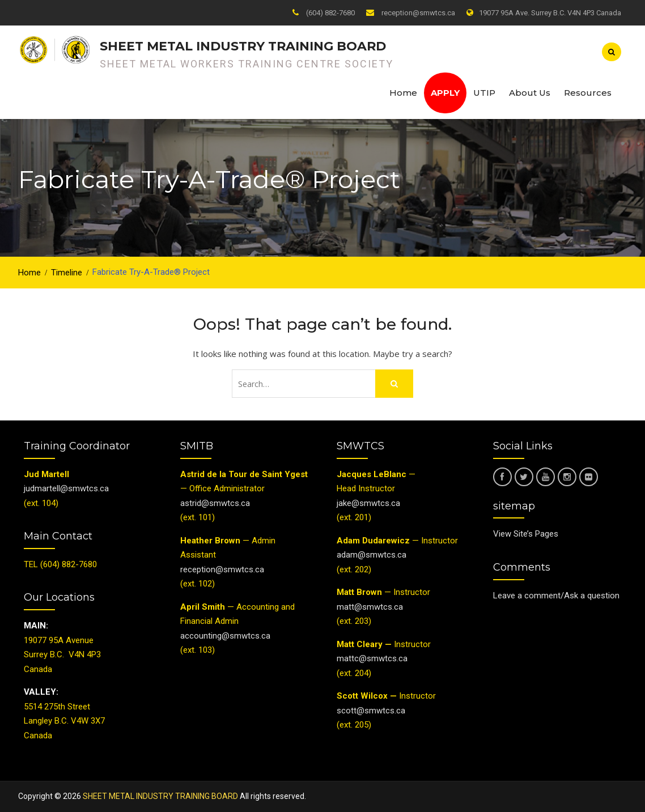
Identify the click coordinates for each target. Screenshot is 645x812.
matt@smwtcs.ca (370, 607)
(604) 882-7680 (330, 13)
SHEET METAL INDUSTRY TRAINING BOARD (243, 46)
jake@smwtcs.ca (368, 503)
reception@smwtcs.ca (418, 13)
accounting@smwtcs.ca (225, 636)
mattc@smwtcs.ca (372, 658)
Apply (445, 93)
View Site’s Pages (526, 534)
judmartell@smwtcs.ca (66, 488)
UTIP (484, 93)
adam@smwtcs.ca (373, 555)
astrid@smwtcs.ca (215, 503)
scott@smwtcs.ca (371, 711)
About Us (530, 93)
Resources (588, 93)
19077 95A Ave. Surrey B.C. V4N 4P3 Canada (550, 13)
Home (403, 93)
